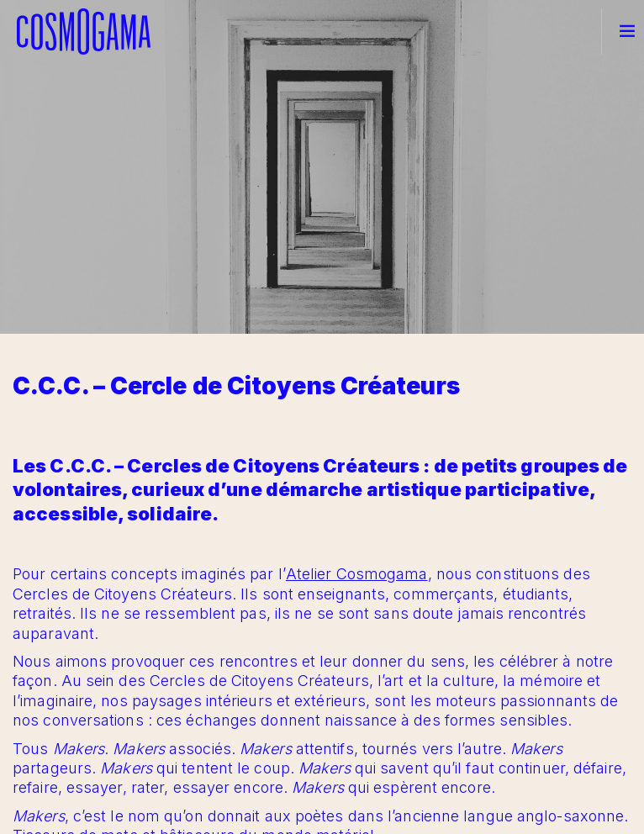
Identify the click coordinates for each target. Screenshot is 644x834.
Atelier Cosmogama (357, 574)
